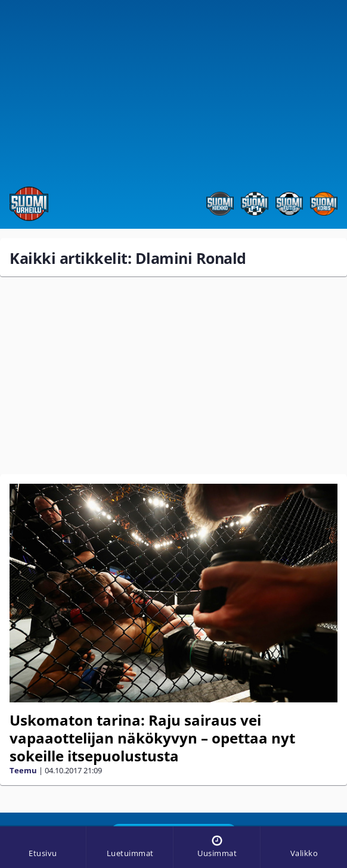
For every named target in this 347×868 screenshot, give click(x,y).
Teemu (23, 770)
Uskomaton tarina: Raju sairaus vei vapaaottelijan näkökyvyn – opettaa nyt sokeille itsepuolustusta (152, 738)
